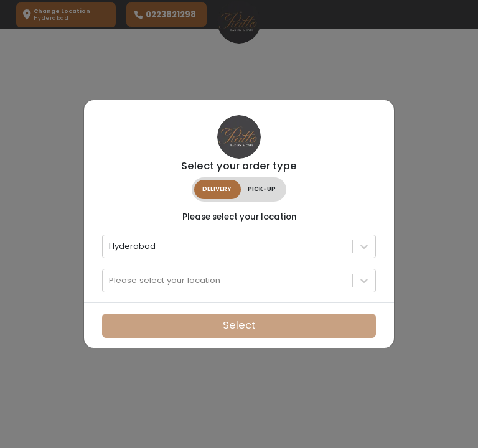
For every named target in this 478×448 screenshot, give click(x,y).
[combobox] (110, 246)
